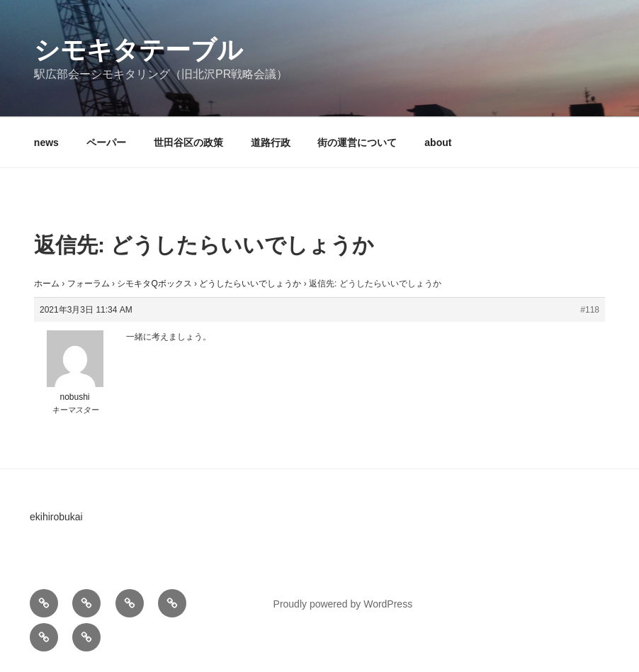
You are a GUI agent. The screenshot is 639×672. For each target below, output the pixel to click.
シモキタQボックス (154, 284)
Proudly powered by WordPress (343, 604)
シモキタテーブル (138, 50)
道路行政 (271, 142)
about (438, 142)
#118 (590, 310)
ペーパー (106, 142)
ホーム (47, 284)
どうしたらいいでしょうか (250, 284)
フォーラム (89, 284)
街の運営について (357, 142)
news (46, 142)
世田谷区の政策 (188, 142)
